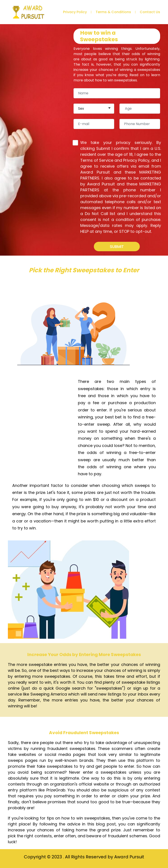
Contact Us (150, 12)
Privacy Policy (75, 12)
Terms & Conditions (113, 12)
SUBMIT (117, 247)
